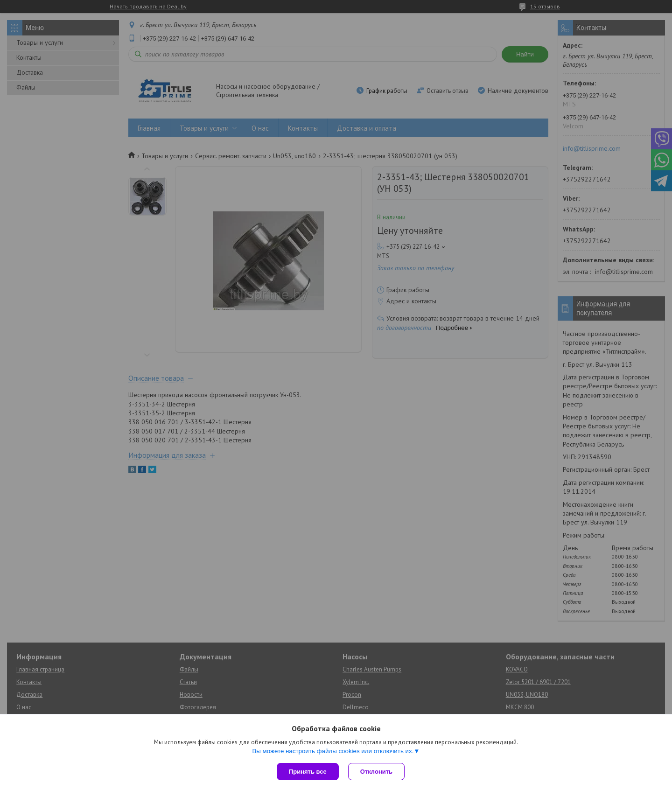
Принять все (308, 772)
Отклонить (376, 772)
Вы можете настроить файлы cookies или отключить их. (333, 751)
